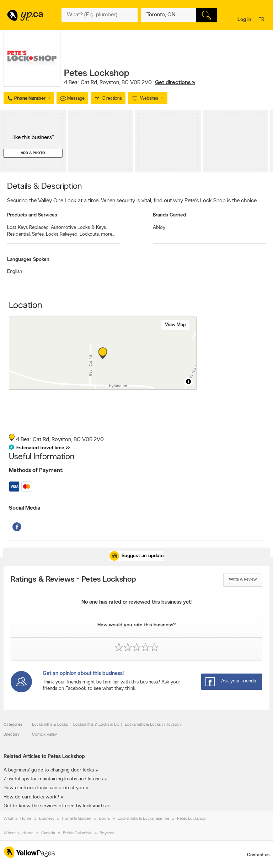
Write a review (243, 579)
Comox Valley (44, 735)
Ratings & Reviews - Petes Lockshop (73, 580)
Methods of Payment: (36, 471)
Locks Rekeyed (62, 234)
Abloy (159, 228)
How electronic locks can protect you (44, 788)
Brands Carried (169, 215)
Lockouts (90, 234)
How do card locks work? (31, 797)
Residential (19, 234)
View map (175, 325)
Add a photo (33, 153)
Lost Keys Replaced (28, 228)
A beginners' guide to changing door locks (49, 770)
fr (262, 20)
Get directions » (175, 83)
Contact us (258, 855)
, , (130, 83)
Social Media (25, 508)
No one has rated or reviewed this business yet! (136, 602)
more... (108, 234)
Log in (244, 20)
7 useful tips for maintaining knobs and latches (53, 779)
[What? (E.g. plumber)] (99, 15)
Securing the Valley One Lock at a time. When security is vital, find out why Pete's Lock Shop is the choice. (132, 201)
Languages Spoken (28, 260)
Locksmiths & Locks (50, 725)
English (15, 272)
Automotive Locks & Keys (79, 228)
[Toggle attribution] (188, 381)
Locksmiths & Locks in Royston (153, 725)
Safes (38, 234)
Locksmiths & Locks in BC (96, 725)
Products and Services (32, 215)
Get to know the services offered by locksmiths (55, 806)
